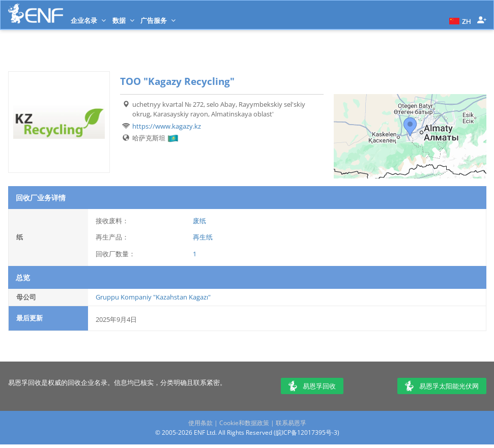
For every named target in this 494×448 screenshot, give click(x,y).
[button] (459, 20)
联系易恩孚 (291, 423)
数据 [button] (123, 20)
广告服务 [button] (158, 20)
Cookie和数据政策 (244, 423)
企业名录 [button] (88, 20)
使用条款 (200, 423)
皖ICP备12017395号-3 (307, 432)
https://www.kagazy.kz (167, 126)
